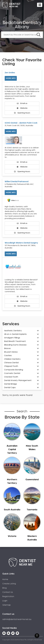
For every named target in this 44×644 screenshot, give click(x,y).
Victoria (12, 536)
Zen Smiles (10, 73)
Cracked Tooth (11, 377)
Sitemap (7, 605)
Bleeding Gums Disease (15, 345)
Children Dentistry (12, 359)
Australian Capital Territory (12, 450)
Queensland (32, 480)
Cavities (8, 356)
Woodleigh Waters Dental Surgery (21, 243)
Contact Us (8, 592)
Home (5, 579)
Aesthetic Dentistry (13, 331)
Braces (7, 348)
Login (5, 601)
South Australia (12, 510)
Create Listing (9, 584)
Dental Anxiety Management (18, 380)
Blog (4, 588)
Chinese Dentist (11, 363)
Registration (8, 596)
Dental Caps (10, 388)
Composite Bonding (14, 370)
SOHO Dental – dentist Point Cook (21, 123)
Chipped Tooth (11, 366)
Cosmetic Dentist (12, 373)
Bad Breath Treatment (15, 341)
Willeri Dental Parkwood (17, 182)
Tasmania (32, 510)
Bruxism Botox (11, 352)
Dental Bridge (11, 384)
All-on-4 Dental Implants (15, 334)
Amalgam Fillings (12, 338)
